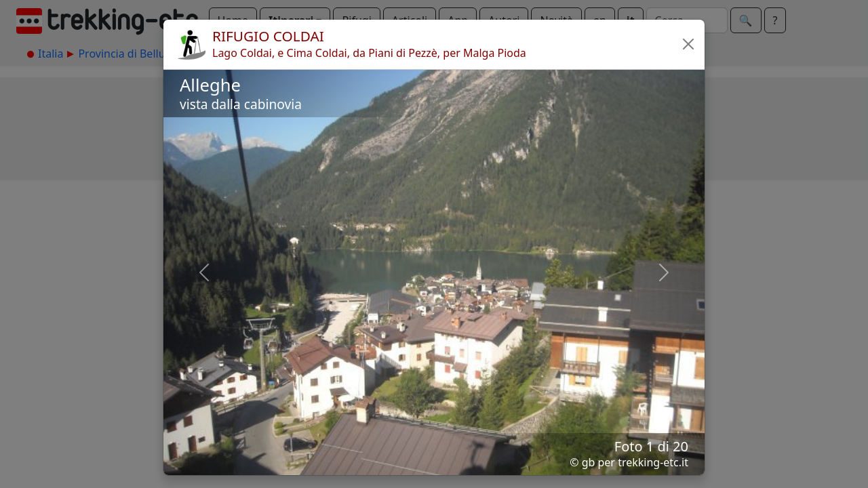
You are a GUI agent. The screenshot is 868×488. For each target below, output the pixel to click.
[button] (688, 44)
